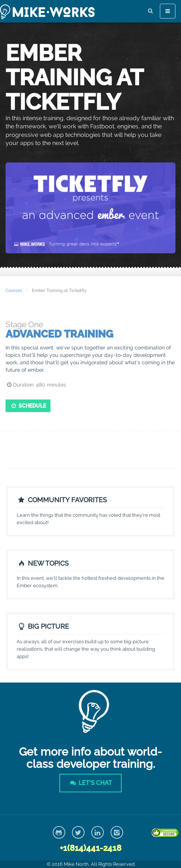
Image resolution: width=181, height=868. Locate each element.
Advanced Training (60, 334)
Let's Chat (90, 783)
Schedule (28, 406)
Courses (14, 290)
